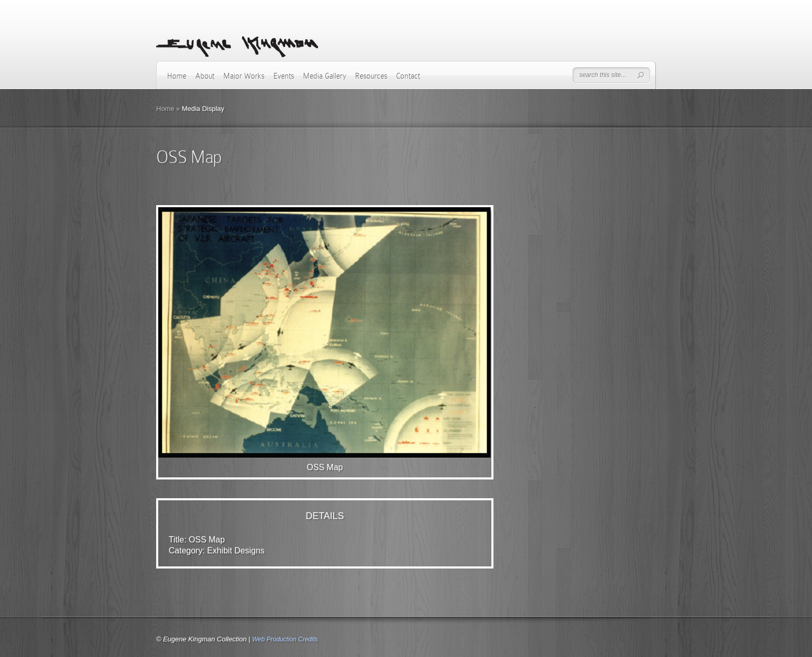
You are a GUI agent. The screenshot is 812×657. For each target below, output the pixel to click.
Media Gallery (325, 76)
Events (284, 76)
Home (177, 76)
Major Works (244, 76)
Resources (371, 76)
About (205, 76)
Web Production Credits (285, 639)
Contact (408, 76)
